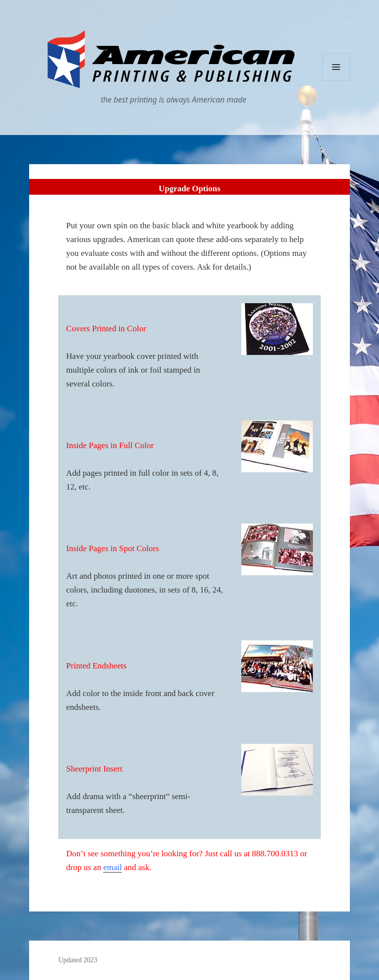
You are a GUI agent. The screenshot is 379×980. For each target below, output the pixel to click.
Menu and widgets (336, 81)
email (113, 867)
